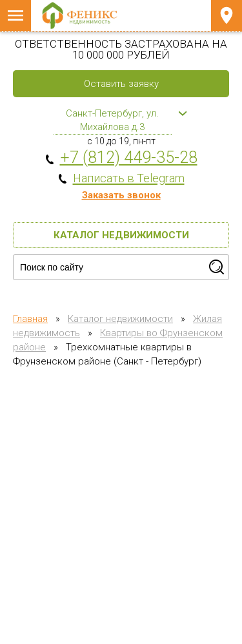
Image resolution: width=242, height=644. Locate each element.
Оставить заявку (121, 84)
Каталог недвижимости (121, 235)
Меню (15, 15)
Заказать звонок (121, 195)
